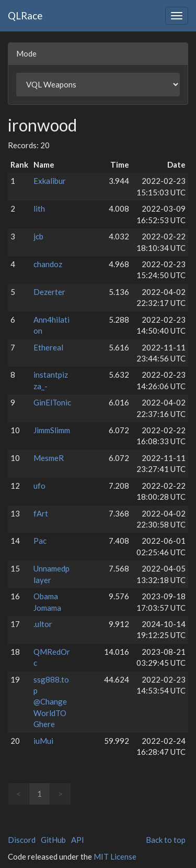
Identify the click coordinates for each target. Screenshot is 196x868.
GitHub (53, 840)
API (78, 840)
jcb (38, 236)
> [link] (60, 794)
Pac (40, 541)
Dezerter (49, 292)
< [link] (19, 794)
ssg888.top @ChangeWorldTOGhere (51, 702)
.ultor (43, 624)
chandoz (48, 264)
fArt (41, 513)
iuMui (43, 741)
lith (39, 208)
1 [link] (39, 794)
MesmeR (49, 458)
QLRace (25, 15)
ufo (39, 486)
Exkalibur (50, 181)
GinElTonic (52, 402)
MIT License (115, 856)
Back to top (166, 840)
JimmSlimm (52, 430)
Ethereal (48, 347)
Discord (22, 840)
